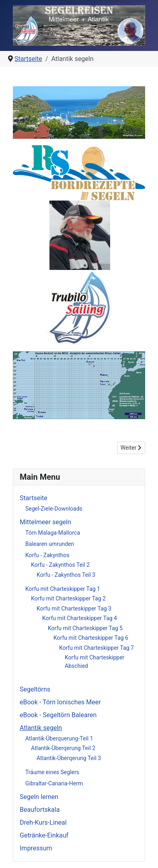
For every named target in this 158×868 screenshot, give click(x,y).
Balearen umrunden (50, 544)
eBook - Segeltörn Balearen (58, 715)
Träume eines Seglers (52, 772)
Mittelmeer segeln (45, 522)
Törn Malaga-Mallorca (53, 533)
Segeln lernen (39, 797)
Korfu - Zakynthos (47, 555)
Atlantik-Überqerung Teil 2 (63, 748)
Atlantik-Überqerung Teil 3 (69, 758)
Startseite (34, 498)
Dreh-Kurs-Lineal (43, 822)
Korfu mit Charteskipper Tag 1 (63, 589)
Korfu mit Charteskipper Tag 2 (68, 598)
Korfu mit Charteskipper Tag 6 (91, 638)
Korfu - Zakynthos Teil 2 (60, 565)
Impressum (36, 848)
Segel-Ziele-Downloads (54, 509)
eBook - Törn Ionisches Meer (60, 702)
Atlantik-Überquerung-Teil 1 (59, 738)
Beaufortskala (40, 810)
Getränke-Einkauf (44, 835)
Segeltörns (35, 689)
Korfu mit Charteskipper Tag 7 (96, 648)
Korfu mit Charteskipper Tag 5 (85, 628)
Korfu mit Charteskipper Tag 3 (74, 608)
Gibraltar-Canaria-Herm (54, 783)
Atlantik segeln (41, 728)
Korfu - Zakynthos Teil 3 (66, 575)
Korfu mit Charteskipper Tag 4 (80, 618)
